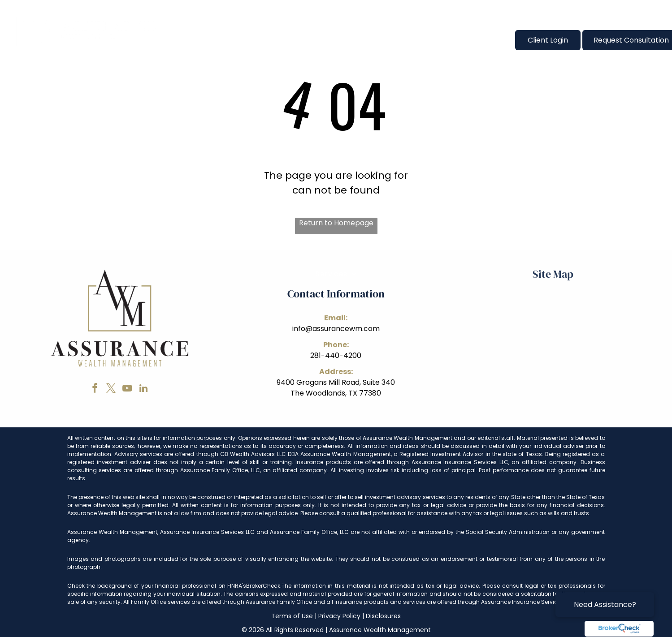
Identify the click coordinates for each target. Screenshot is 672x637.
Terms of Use (292, 616)
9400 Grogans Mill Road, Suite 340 (336, 382)
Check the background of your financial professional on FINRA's (157, 586)
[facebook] (95, 390)
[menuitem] (197, 40)
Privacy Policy (339, 616)
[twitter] (111, 390)
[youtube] (127, 390)
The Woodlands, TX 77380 (336, 393)
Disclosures (383, 616)
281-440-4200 (336, 355)
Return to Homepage (336, 223)
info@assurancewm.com (336, 329)
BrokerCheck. (264, 586)
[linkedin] (143, 390)
